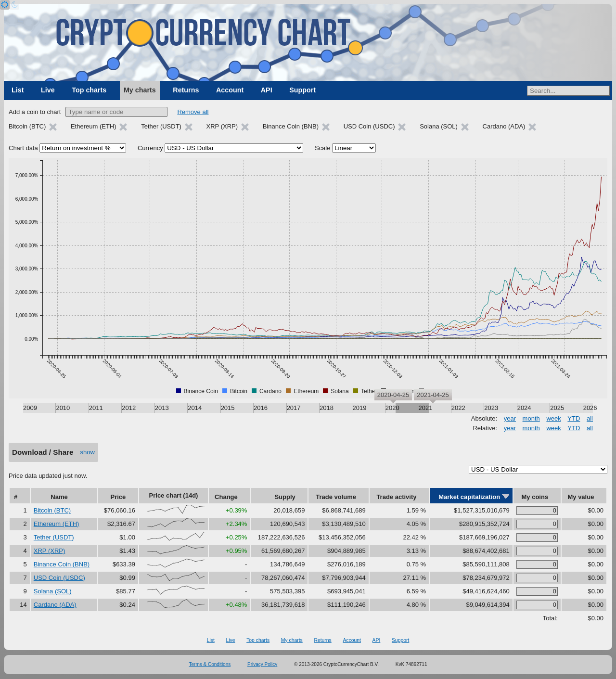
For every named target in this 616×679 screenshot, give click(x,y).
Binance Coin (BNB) (62, 564)
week (553, 418)
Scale (323, 148)
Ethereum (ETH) (57, 524)
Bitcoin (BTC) (52, 510)
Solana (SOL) (53, 591)
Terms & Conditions (210, 664)
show (88, 452)
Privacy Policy (262, 664)
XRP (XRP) (50, 551)
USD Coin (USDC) (59, 578)
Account (230, 90)
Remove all (193, 112)
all (590, 418)
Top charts (89, 90)
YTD (574, 418)
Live (48, 90)
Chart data (23, 148)
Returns (186, 90)
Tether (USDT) (54, 537)
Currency (150, 148)
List (18, 90)
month (531, 418)
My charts (140, 90)
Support (302, 90)
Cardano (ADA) (55, 605)
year (510, 418)
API (267, 90)
